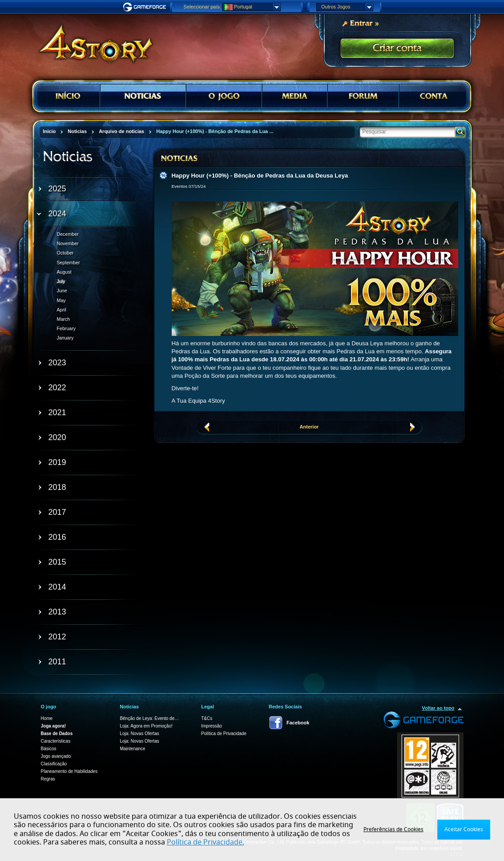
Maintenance (132, 749)
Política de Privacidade (224, 734)
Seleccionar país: (202, 7)
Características (56, 741)
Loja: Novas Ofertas (139, 734)
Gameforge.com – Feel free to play (146, 7)
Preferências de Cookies (393, 829)
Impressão (212, 726)
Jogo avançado (56, 756)
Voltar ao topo (438, 708)
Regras (48, 779)
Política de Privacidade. (206, 842)
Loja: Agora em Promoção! (146, 726)
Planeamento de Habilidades (69, 771)
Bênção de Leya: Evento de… (149, 718)
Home (47, 718)
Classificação (54, 764)
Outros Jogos (347, 7)
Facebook (298, 723)
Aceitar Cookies (464, 829)
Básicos (49, 749)
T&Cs (207, 718)
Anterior (309, 427)
